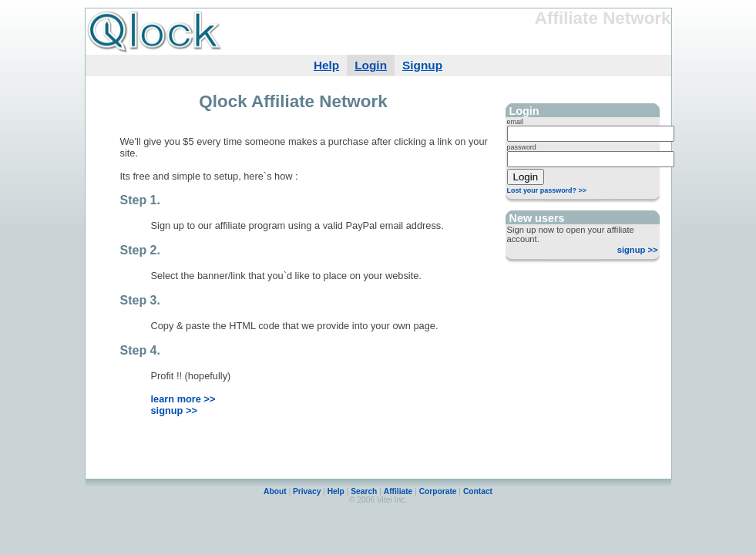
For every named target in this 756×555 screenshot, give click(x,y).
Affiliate (398, 491)
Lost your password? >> (547, 190)
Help (326, 65)
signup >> (638, 250)
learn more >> (183, 399)
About (275, 491)
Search (365, 491)
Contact (478, 491)
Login (371, 65)
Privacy (307, 491)
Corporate (438, 491)
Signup (422, 65)
